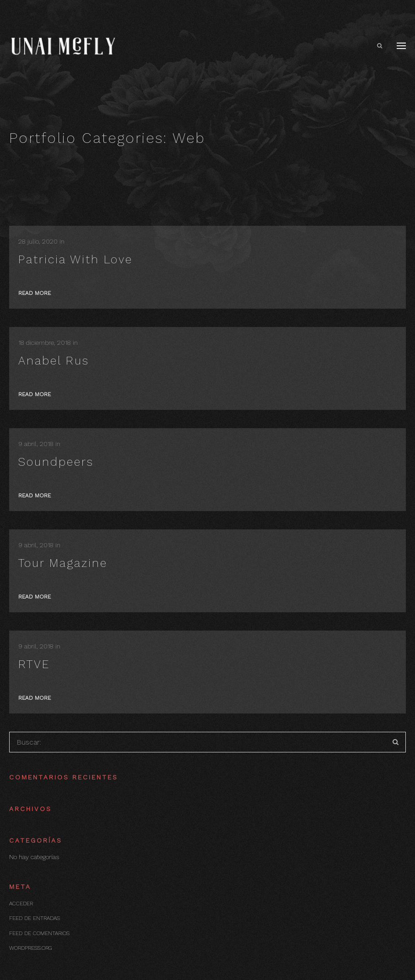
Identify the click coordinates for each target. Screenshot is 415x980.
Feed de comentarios (39, 933)
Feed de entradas (35, 918)
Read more (35, 293)
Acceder (21, 904)
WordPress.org (30, 948)
